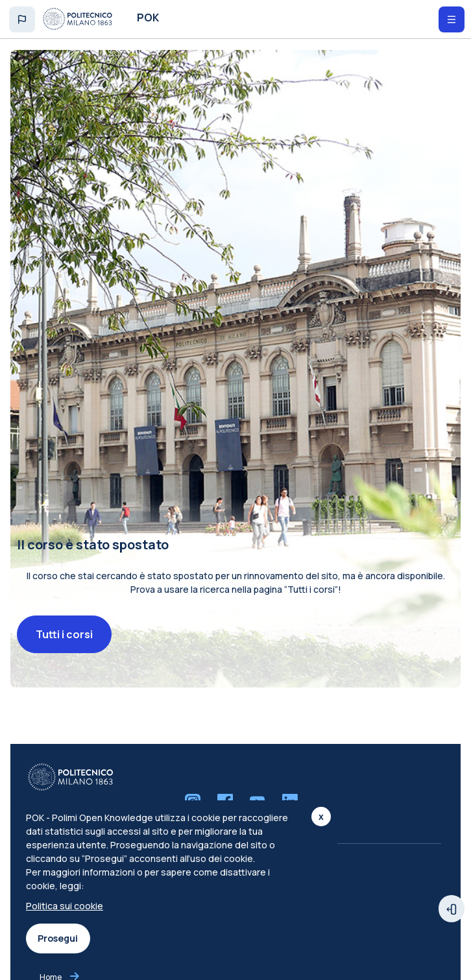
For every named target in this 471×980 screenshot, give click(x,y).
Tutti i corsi (64, 638)
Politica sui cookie (65, 906)
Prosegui (58, 938)
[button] (22, 19)
